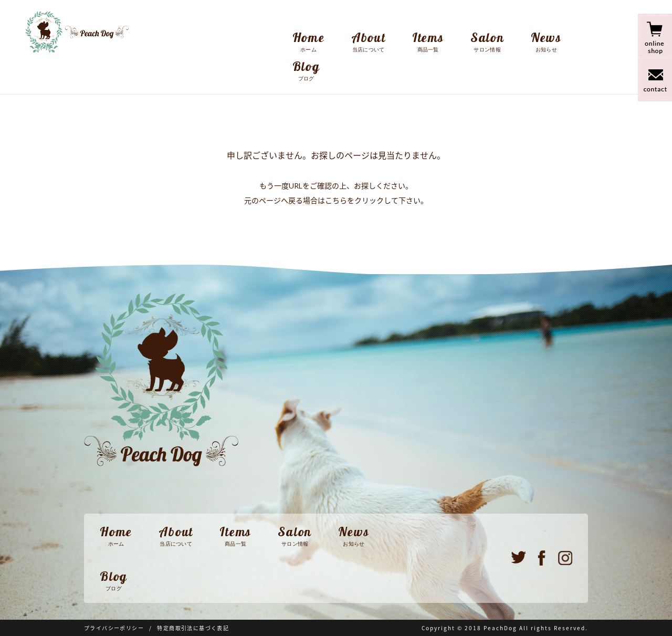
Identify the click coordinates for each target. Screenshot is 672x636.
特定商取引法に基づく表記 (193, 628)
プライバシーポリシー (114, 628)
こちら (336, 200)
